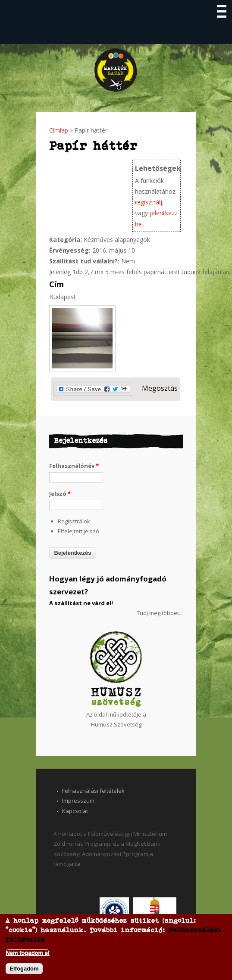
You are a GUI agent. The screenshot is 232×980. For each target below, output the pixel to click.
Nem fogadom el (27, 953)
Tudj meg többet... (160, 613)
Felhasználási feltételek (93, 791)
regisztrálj (149, 202)
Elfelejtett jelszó (78, 531)
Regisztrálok (74, 521)
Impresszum (78, 801)
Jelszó (60, 494)
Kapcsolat (75, 811)
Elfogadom (24, 969)
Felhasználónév (74, 466)
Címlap (59, 130)
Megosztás (116, 389)
